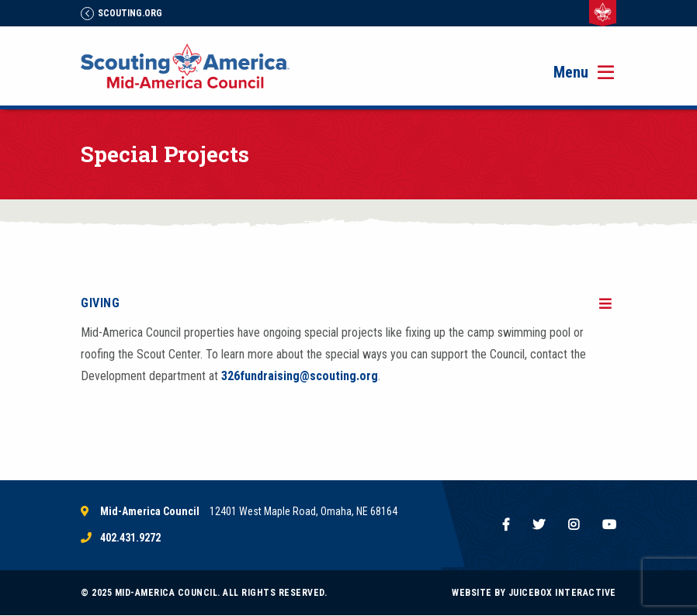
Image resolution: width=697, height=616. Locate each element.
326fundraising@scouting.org (300, 376)
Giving (100, 303)
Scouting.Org (121, 13)
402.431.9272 (130, 538)
